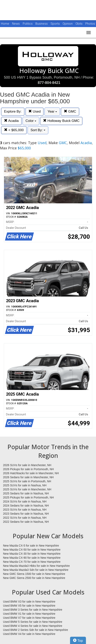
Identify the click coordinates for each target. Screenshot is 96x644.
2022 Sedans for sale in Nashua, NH (26, 522)
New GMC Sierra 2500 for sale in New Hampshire (34, 578)
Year (52, 111)
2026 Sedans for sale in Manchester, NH (28, 477)
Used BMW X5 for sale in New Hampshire (29, 606)
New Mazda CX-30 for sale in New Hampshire (32, 554)
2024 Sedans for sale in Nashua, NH (26, 506)
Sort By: (38, 130)
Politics (28, 24)
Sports (56, 24)
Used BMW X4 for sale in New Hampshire (29, 634)
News (16, 24)
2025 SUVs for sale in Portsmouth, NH (27, 481)
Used (35, 111)
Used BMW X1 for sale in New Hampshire (29, 614)
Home (5, 24)
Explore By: (13, 111)
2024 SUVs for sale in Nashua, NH (25, 501)
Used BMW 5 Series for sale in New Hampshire (33, 622)
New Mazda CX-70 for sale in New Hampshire (32, 562)
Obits (79, 24)
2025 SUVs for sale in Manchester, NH (27, 489)
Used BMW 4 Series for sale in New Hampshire (33, 626)
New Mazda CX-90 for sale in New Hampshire (32, 558)
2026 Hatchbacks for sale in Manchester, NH (31, 473)
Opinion (68, 24)
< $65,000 (14, 130)
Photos (90, 24)
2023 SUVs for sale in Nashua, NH (25, 510)
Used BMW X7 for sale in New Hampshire (29, 618)
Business (42, 24)
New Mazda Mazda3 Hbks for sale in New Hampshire (36, 566)
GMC (70, 111)
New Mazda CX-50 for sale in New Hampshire (32, 550)
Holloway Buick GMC (61, 121)
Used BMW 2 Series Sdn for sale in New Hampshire (36, 630)
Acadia (11, 121)
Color (31, 121)
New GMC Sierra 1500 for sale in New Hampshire (34, 574)
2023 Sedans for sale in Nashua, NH (26, 514)
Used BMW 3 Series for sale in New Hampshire (33, 610)
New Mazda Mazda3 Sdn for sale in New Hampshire (36, 570)
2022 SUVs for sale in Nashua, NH (25, 518)
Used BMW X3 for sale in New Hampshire (29, 602)
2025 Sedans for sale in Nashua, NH (26, 493)
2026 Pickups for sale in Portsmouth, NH (28, 469)
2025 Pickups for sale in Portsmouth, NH (28, 497)
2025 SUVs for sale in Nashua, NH (25, 485)
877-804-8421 (49, 83)
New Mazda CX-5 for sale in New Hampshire (31, 546)
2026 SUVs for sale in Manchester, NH (27, 465)
